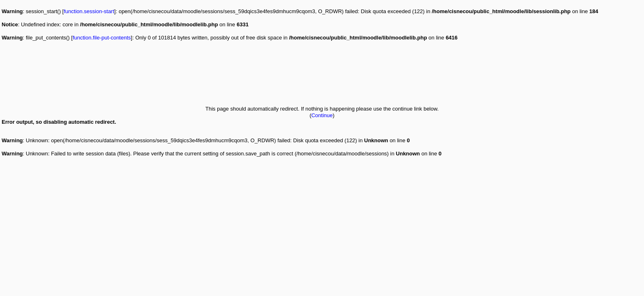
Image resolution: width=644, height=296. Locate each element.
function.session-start (89, 11)
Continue (322, 115)
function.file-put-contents (102, 38)
